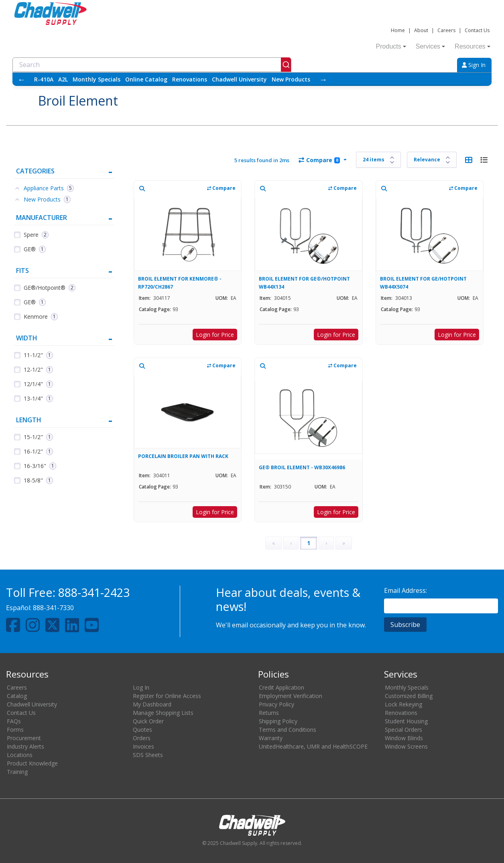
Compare (319, 160)
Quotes (142, 730)
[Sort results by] (432, 160)
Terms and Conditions (288, 730)
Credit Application (281, 687)
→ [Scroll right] (323, 79)
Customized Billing (409, 696)
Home (398, 30)
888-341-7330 (53, 608)
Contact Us (477, 30)
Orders (142, 738)
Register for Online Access (167, 696)
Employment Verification (291, 696)
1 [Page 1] (309, 543)
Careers (446, 30)
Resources (472, 46)
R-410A (44, 79)
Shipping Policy (278, 721)
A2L (63, 79)
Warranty (271, 738)
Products (391, 46)
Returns (269, 713)
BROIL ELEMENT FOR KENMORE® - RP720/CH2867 (180, 283)
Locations (20, 755)
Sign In (474, 65)
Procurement (24, 738)
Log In (141, 687)
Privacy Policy (276, 704)
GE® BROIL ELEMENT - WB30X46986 (302, 467)
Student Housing (406, 721)
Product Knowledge (32, 763)
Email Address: (405, 590)
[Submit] (286, 65)
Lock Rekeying (403, 704)
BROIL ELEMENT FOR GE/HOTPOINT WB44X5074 (423, 283)
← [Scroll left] (21, 79)
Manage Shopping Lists (163, 713)
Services (430, 46)
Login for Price (215, 335)
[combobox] (152, 65)
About (421, 30)
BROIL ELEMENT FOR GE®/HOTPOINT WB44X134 (304, 283)
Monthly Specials (97, 79)
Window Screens (406, 746)
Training (17, 772)
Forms (15, 730)
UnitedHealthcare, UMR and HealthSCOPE (313, 746)
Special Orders (403, 730)
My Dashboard (152, 704)
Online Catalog (146, 79)
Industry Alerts (25, 746)
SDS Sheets (148, 755)
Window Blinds (404, 738)
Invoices (143, 746)
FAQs (14, 721)
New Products (291, 79)
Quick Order (148, 721)
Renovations (190, 79)
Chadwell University (239, 79)
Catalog (17, 696)
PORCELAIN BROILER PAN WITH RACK (183, 456)
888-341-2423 (94, 592)
